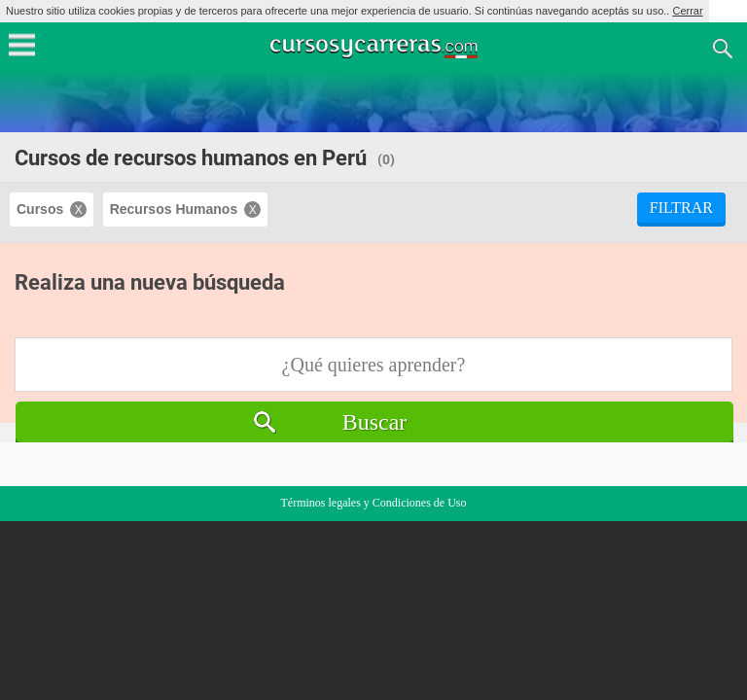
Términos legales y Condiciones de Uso (374, 503)
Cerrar (687, 11)
